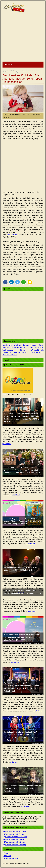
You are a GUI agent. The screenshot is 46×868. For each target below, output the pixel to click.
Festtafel (26, 345)
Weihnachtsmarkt (37, 350)
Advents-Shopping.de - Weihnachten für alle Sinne (14, 8)
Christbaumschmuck (36, 352)
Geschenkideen (21, 70)
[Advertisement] (23, 37)
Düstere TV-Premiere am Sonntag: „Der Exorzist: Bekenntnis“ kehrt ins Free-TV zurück (22, 592)
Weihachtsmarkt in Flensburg (15, 845)
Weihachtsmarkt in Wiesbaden (15, 837)
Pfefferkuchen (7, 352)
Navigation (9, 65)
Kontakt (6, 853)
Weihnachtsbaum (9, 350)
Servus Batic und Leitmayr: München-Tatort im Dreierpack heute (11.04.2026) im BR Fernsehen (22, 788)
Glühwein (23, 350)
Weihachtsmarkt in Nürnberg (15, 832)
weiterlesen (7, 444)
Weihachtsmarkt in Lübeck (14, 839)
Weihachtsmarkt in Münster (14, 842)
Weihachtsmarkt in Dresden (14, 834)
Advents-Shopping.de (9, 70)
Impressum (7, 856)
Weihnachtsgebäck (21, 352)
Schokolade (18, 345)
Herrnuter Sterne (37, 345)
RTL (32, 576)
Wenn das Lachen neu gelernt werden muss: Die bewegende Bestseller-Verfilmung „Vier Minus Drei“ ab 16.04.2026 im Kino (22, 637)
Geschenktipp (7, 345)
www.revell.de (12, 235)
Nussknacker (7, 355)
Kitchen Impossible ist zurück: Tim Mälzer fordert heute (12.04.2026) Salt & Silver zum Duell (21, 570)
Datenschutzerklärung (11, 858)
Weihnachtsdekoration (19, 348)
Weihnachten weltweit (36, 348)
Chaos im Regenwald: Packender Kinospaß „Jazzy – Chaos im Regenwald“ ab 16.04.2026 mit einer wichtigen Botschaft (22, 521)
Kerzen (15, 355)
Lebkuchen (6, 348)
